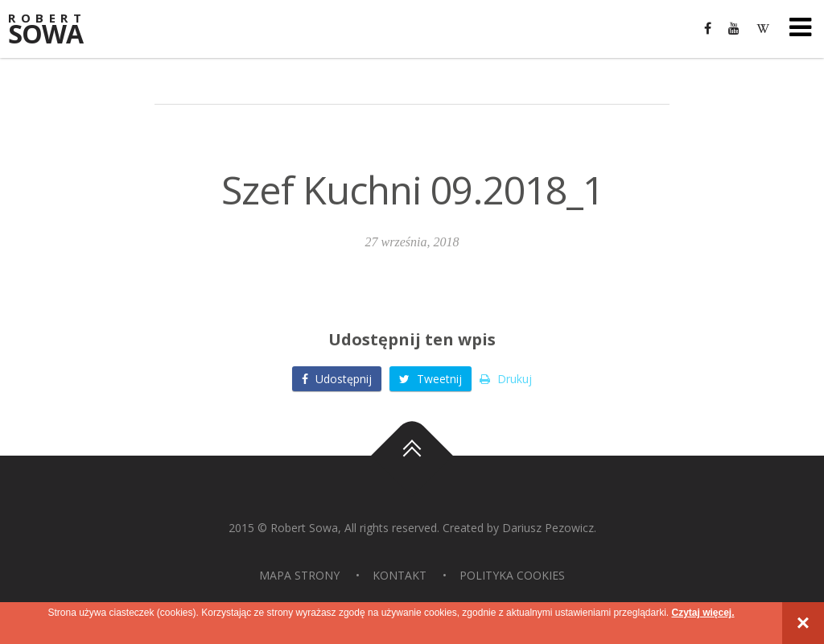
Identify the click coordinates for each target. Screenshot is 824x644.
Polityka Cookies (512, 575)
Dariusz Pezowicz (548, 528)
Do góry (412, 456)
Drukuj (506, 379)
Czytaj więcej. (702, 613)
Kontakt (400, 575)
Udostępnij (337, 379)
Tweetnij (431, 379)
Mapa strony (299, 575)
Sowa (56, 30)
